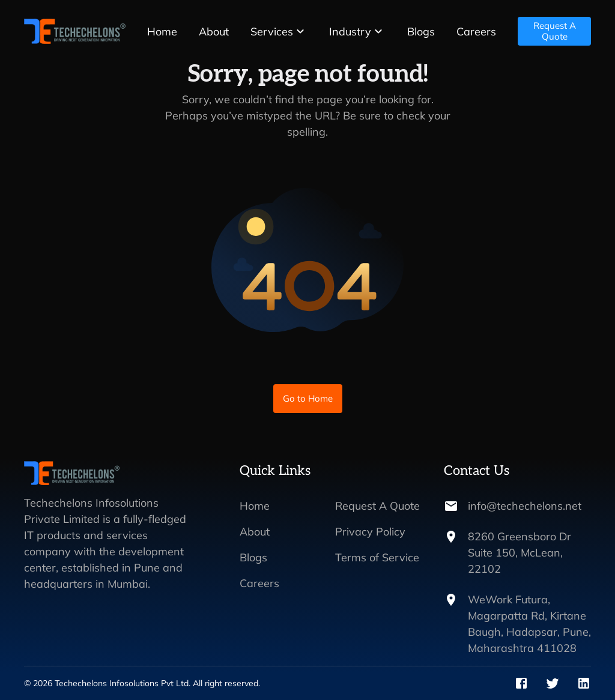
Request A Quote (554, 31)
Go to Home (308, 399)
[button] (279, 32)
